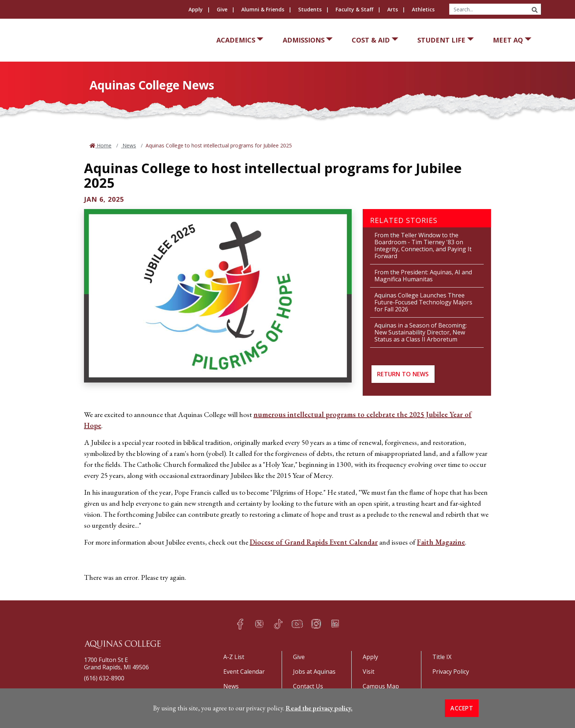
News (129, 145)
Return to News (403, 374)
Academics (236, 40)
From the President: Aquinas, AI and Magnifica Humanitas (423, 276)
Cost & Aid (371, 40)
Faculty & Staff (354, 9)
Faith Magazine (441, 542)
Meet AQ (508, 40)
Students (310, 9)
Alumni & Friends (263, 9)
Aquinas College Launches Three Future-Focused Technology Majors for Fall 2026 (423, 302)
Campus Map (381, 686)
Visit (369, 672)
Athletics (423, 9)
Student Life (441, 40)
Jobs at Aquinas (314, 672)
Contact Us (308, 686)
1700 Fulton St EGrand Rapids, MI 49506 (116, 663)
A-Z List (234, 657)
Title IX (442, 657)
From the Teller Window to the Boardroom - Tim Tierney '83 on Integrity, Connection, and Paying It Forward (423, 246)
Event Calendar (244, 672)
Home (103, 145)
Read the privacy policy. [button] (319, 708)
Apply (196, 9)
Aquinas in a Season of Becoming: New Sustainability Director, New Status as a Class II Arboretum (421, 332)
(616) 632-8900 (104, 678)
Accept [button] (462, 708)
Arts (393, 9)
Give (222, 9)
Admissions (304, 40)
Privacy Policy (451, 672)
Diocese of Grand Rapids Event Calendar (314, 542)
